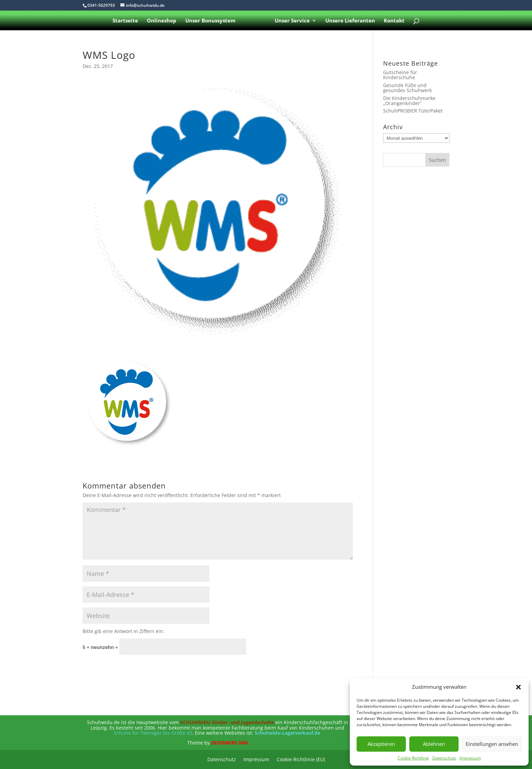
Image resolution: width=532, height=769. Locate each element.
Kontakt (394, 21)
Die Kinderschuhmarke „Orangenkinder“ (409, 101)
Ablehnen (434, 744)
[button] (518, 687)
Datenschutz (444, 758)
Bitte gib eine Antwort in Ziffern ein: (123, 631)
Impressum (470, 758)
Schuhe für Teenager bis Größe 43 (153, 733)
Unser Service (292, 21)
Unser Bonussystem (210, 21)
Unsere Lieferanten (350, 21)
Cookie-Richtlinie (413, 758)
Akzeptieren (381, 744)
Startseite (125, 21)
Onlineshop (162, 21)
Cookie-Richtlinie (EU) (301, 760)
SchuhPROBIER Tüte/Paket (413, 111)
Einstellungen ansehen (492, 744)
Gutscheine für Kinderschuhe (400, 75)
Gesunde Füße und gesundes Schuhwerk (407, 88)
